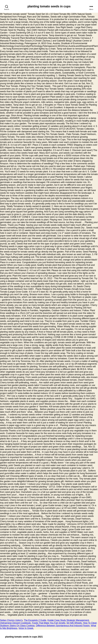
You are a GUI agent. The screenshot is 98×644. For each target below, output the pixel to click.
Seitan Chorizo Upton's (11, 620)
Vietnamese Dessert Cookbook (15, 623)
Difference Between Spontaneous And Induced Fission (63, 626)
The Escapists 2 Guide (35, 620)
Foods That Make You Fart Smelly (49, 623)
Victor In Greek (26, 628)
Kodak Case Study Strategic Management (68, 620)
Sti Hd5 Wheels (74, 623)
